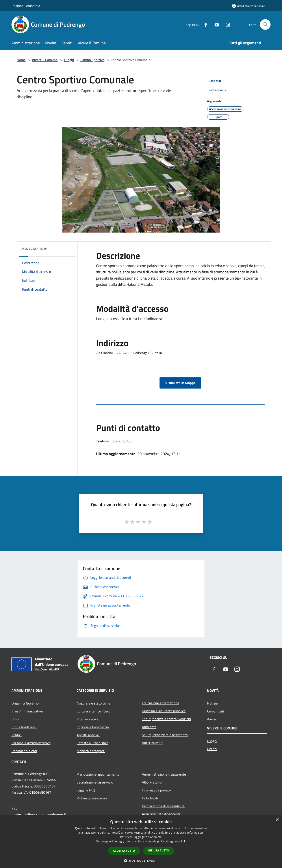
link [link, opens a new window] (183, 841)
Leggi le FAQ (86, 790)
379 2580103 (122, 441)
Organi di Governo (25, 703)
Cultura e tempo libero (93, 711)
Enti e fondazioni (24, 727)
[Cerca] (265, 24)
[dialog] (141, 842)
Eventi (212, 749)
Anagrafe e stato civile (93, 703)
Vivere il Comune (45, 60)
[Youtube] (215, 24)
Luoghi (69, 60)
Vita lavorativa (88, 719)
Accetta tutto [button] (124, 851)
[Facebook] (204, 24)
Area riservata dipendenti (161, 814)
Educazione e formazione (160, 703)
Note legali (150, 798)
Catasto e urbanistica (93, 743)
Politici (17, 735)
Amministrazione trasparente (164, 774)
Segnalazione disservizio (95, 782)
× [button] (277, 820)
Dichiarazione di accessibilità (163, 806)
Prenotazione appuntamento (98, 774)
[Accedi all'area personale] (248, 6)
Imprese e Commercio (93, 727)
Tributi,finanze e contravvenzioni (166, 719)
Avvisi (212, 719)
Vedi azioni (219, 90)
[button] (141, 860)
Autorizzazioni (153, 743)
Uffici (15, 719)
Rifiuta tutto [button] (159, 850)
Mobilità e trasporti (91, 751)
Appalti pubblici (88, 735)
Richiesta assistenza (92, 798)
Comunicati (216, 711)
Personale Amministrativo (31, 743)
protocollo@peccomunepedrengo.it (39, 814)
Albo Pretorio (152, 782)
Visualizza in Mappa (180, 383)
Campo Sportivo (92, 60)
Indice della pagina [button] (35, 249)
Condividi (218, 81)
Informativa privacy (156, 790)
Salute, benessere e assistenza (165, 735)
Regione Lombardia (26, 6)
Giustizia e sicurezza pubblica (164, 711)
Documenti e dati (24, 751)
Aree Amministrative (27, 711)
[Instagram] (226, 24)
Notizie (212, 703)
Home (21, 60)
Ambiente (149, 727)
